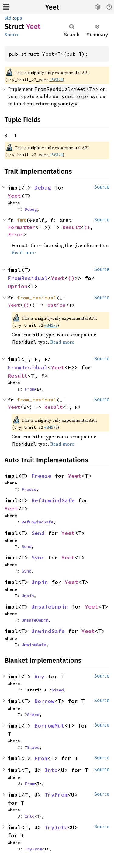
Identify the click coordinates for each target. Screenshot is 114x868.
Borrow (44, 701)
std (8, 18)
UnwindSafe (48, 631)
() (87, 227)
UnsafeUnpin (50, 607)
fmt (22, 220)
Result (72, 227)
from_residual (37, 298)
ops (18, 18)
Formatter (22, 227)
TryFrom (56, 795)
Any (39, 677)
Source (12, 35)
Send (38, 533)
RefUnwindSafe (53, 500)
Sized (57, 690)
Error (16, 234)
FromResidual (28, 278)
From (29, 389)
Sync (38, 558)
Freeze (41, 476)
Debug (43, 188)
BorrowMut (49, 726)
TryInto (56, 827)
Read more (24, 252)
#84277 (51, 325)
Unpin (40, 582)
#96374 (56, 80)
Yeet (52, 7)
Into (51, 770)
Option (18, 286)
